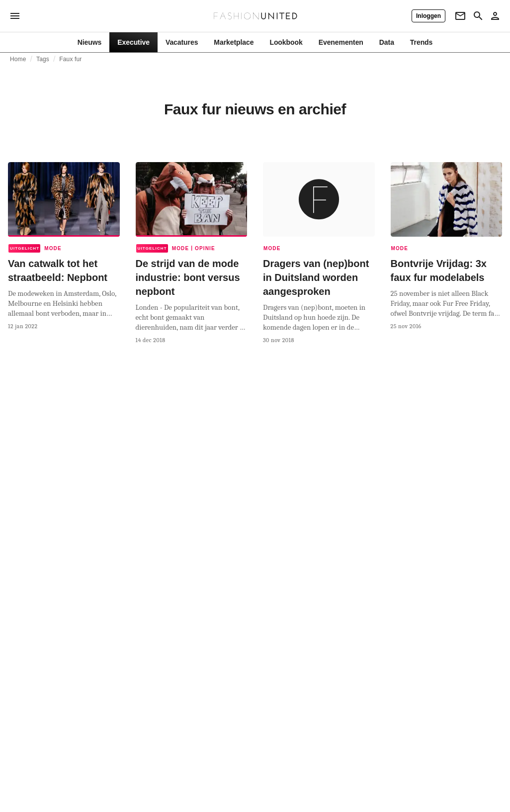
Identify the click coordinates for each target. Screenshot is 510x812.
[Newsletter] (460, 16)
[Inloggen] (428, 16)
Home (18, 59)
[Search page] (478, 16)
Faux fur (70, 59)
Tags (43, 59)
